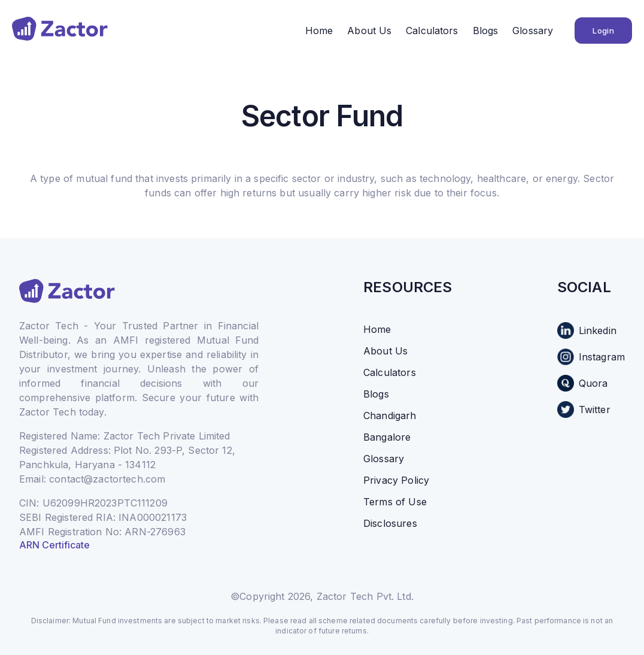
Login (603, 31)
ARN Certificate (54, 545)
